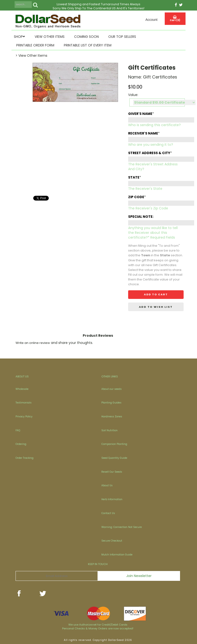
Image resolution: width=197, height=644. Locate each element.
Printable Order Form (35, 45)
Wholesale (22, 389)
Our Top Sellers (122, 37)
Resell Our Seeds (112, 472)
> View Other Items (31, 56)
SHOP (18, 37)
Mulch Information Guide (117, 555)
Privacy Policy (24, 417)
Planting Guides (111, 403)
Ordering (21, 444)
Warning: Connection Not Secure (122, 527)
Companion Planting (114, 444)
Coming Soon (86, 37)
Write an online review (33, 343)
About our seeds (112, 389)
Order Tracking (25, 458)
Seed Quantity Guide (114, 458)
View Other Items (50, 37)
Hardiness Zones (112, 417)
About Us (107, 485)
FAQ (18, 430)
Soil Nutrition (109, 430)
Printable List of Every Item (88, 45)
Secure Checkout (112, 541)
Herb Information (112, 499)
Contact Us (108, 513)
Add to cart (156, 294)
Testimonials (24, 403)
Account (151, 20)
